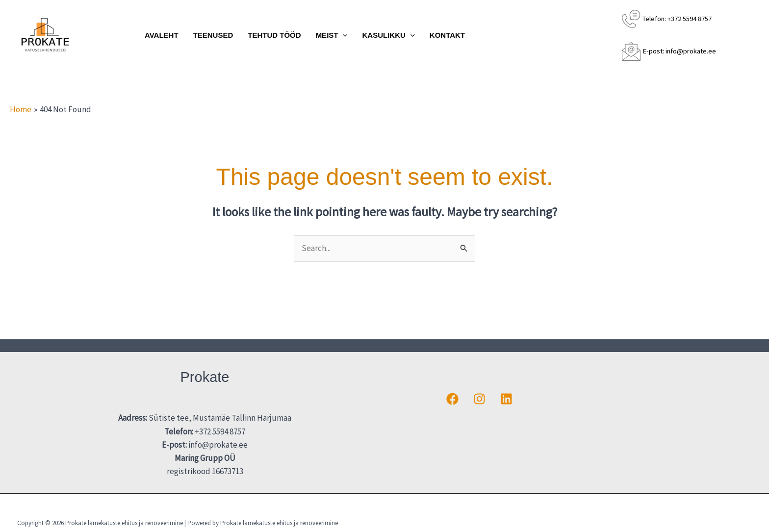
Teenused (213, 35)
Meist (332, 35)
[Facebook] (452, 399)
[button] (747, 35)
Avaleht (162, 35)
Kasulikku (388, 35)
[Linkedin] (506, 399)
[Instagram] (479, 399)
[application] (343, 35)
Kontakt (447, 35)
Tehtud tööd (274, 35)
